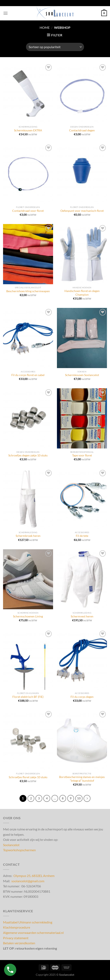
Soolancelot (11, 845)
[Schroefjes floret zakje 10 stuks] (28, 740)
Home (45, 27)
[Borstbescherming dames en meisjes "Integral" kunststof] (82, 740)
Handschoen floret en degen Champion (82, 293)
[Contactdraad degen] (82, 93)
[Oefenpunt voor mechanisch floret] (82, 174)
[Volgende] (87, 798)
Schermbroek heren (28, 536)
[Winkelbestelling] (55, 47)
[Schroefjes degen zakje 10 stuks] (28, 418)
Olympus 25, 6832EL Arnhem (34, 876)
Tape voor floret (82, 455)
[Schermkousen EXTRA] (28, 93)
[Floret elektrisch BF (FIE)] (28, 660)
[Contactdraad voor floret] (28, 174)
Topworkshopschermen (19, 850)
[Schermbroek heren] (28, 499)
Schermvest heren (82, 616)
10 (79, 798)
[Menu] (5, 13)
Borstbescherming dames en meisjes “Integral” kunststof (82, 779)
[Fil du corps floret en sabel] (28, 338)
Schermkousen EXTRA (28, 130)
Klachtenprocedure (17, 927)
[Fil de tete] (82, 499)
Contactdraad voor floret (28, 211)
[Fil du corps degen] (82, 660)
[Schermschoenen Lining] (28, 579)
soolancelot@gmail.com (28, 881)
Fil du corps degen (82, 697)
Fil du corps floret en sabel (28, 375)
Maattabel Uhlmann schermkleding (28, 922)
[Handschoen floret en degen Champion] (82, 254)
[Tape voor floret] (82, 418)
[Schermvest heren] (82, 579)
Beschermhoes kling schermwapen (28, 291)
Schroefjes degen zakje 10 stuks (28, 455)
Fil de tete (82, 536)
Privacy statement (16, 938)
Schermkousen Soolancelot (82, 375)
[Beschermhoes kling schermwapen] (28, 254)
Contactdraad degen (82, 130)
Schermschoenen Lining (28, 616)
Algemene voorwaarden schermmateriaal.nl (33, 933)
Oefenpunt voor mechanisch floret (82, 211)
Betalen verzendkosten (19, 943)
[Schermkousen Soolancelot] (82, 338)
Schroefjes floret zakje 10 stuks (28, 777)
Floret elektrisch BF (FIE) (28, 697)
